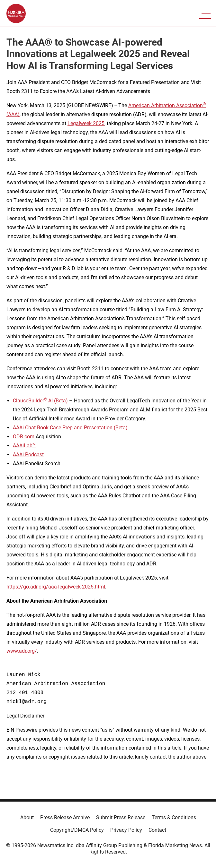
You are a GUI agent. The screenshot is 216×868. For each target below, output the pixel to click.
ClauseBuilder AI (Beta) (40, 401)
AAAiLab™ (24, 446)
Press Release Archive (65, 817)
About (27, 817)
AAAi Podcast (28, 455)
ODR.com (24, 437)
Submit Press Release (121, 817)
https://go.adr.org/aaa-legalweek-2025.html (56, 587)
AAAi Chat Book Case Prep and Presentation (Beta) (70, 428)
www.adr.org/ (22, 651)
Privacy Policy (126, 830)
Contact (157, 830)
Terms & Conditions (174, 817)
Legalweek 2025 (86, 123)
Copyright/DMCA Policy (77, 830)
